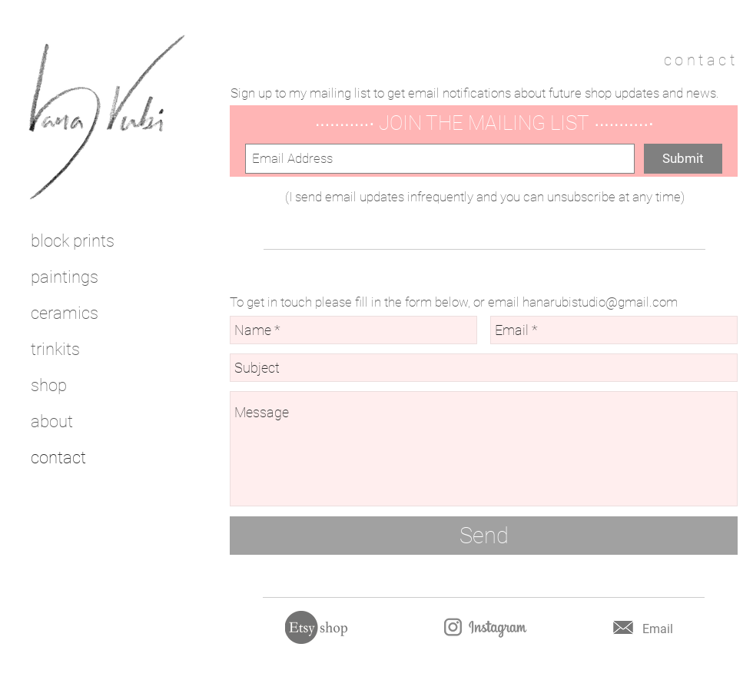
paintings (65, 277)
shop (49, 385)
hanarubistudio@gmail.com (600, 302)
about (52, 421)
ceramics (65, 313)
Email (658, 629)
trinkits (55, 349)
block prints (73, 241)
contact (58, 458)
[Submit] (683, 159)
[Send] (484, 536)
